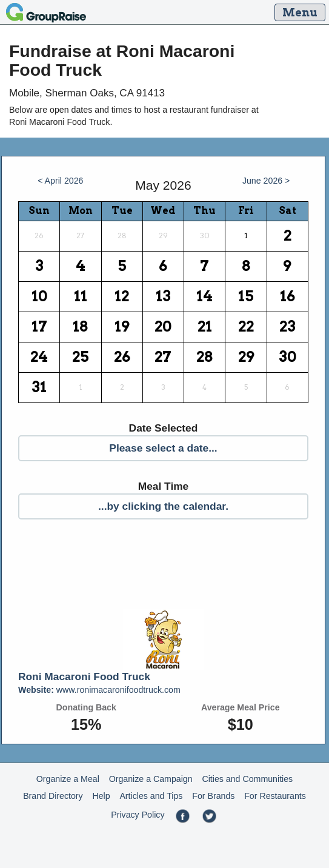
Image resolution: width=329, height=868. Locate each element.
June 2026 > (266, 181)
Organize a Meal (68, 779)
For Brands (213, 796)
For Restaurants (275, 796)
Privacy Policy (138, 815)
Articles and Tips (151, 796)
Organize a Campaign (151, 779)
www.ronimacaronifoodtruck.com (99, 690)
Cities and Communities (247, 779)
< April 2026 (60, 181)
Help (101, 796)
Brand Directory (53, 796)
